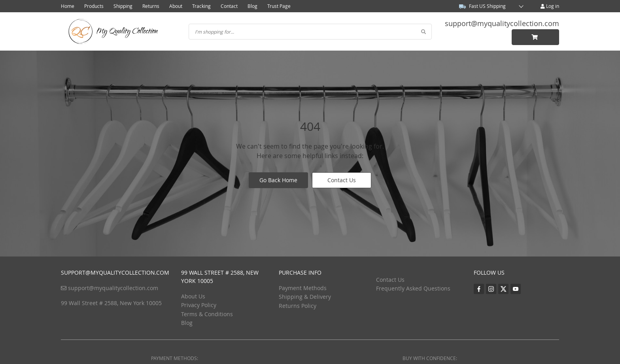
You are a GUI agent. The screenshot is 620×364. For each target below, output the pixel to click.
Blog (252, 6)
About (176, 6)
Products (94, 6)
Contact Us (342, 180)
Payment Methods (303, 288)
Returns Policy (298, 306)
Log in (550, 6)
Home (68, 6)
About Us (193, 296)
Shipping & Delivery (305, 297)
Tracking (201, 6)
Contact (229, 6)
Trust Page (279, 6)
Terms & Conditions (207, 314)
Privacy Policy (199, 305)
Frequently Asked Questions (413, 288)
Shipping (123, 6)
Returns (151, 6)
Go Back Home (278, 180)
